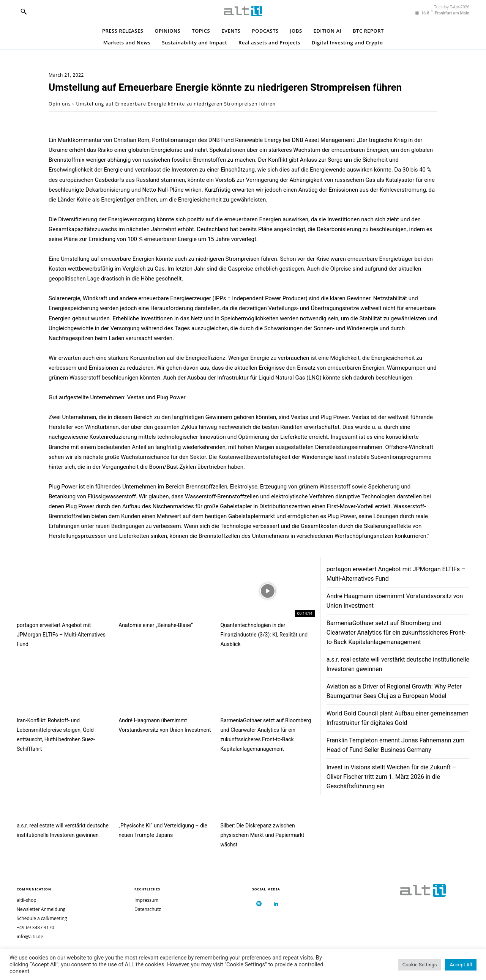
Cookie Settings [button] (420, 965)
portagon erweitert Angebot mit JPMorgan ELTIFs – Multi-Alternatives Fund (61, 635)
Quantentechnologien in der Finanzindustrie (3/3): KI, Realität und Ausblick (264, 635)
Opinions (60, 104)
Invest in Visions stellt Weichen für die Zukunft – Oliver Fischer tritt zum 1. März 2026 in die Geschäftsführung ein (391, 777)
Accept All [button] (461, 965)
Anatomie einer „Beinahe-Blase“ (156, 625)
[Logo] (243, 11)
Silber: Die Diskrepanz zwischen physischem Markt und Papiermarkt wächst (262, 835)
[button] (24, 11)
